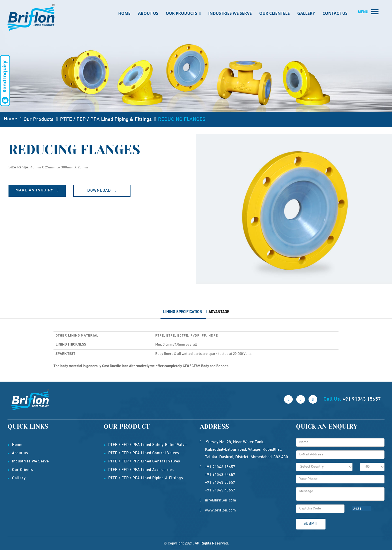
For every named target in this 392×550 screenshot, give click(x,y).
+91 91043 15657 (362, 399)
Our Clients (22, 470)
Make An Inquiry (37, 190)
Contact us (335, 13)
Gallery (306, 13)
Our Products (183, 13)
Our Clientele (274, 13)
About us (20, 453)
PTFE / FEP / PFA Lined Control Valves (144, 453)
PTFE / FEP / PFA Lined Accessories (141, 470)
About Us (148, 13)
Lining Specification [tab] (183, 312)
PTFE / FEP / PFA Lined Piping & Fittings (106, 120)
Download (102, 191)
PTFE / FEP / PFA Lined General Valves (144, 461)
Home (124, 13)
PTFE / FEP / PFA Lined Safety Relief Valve (147, 445)
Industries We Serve (230, 13)
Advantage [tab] (219, 312)
